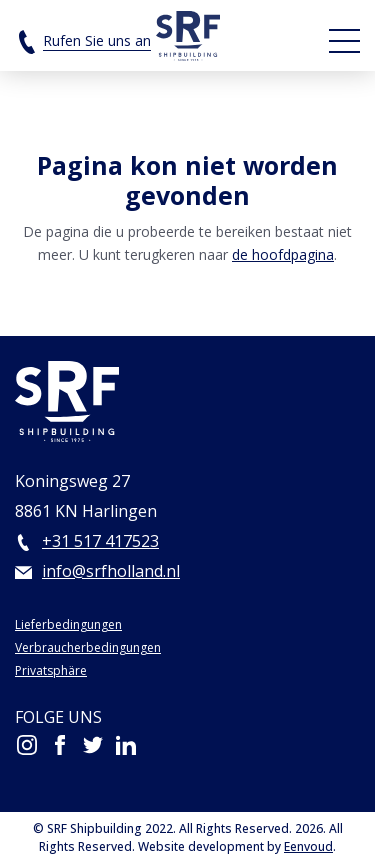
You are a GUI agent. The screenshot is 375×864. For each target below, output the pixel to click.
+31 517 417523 (100, 541)
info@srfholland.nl (111, 571)
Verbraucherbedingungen (88, 647)
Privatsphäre (51, 670)
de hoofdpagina (283, 254)
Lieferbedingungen (68, 624)
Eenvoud (308, 846)
